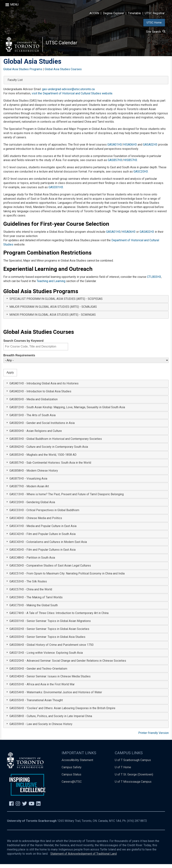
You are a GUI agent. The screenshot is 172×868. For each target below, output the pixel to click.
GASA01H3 (115, 148)
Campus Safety (72, 771)
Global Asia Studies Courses (63, 73)
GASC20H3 (141, 175)
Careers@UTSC (72, 786)
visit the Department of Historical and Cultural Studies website (72, 97)
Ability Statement (77, 764)
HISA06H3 (130, 148)
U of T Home (123, 771)
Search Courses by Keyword (23, 344)
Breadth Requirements (19, 359)
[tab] (86, 303)
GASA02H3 (150, 148)
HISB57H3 (130, 164)
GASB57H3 (115, 164)
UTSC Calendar (63, 44)
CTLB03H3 (154, 281)
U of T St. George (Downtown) (134, 778)
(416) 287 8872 (137, 825)
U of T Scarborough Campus (133, 764)
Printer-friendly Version (153, 737)
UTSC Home (154, 23)
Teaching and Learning (51, 285)
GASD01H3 (56, 191)
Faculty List (15, 84)
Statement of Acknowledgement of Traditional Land (84, 858)
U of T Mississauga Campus (133, 786)
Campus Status (71, 778)
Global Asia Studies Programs (23, 73)
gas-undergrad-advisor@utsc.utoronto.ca (68, 93)
